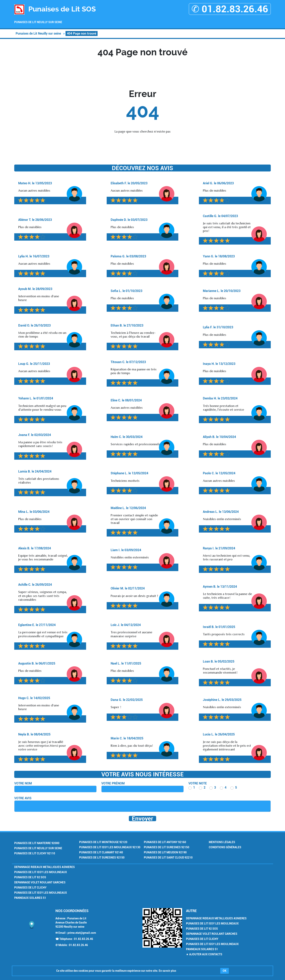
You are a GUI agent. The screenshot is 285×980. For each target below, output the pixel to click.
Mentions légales (222, 842)
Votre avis (23, 798)
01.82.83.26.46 (84, 939)
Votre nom (23, 783)
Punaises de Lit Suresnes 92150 (102, 858)
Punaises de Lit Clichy (30, 888)
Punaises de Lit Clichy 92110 (35, 853)
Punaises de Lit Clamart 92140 (101, 852)
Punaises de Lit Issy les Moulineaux (41, 872)
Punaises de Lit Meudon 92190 (165, 852)
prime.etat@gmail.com (82, 933)
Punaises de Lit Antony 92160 (165, 842)
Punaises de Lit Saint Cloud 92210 (168, 858)
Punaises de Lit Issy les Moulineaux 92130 (110, 847)
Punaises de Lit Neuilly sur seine (38, 22)
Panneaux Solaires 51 (30, 898)
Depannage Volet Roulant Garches (40, 882)
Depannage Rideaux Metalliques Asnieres (45, 867)
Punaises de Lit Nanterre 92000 (37, 843)
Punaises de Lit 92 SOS (30, 877)
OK (225, 971)
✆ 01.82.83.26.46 (230, 9)
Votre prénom (113, 783)
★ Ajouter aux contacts (204, 954)
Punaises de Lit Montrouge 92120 (103, 842)
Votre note (198, 783)
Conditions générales (225, 847)
